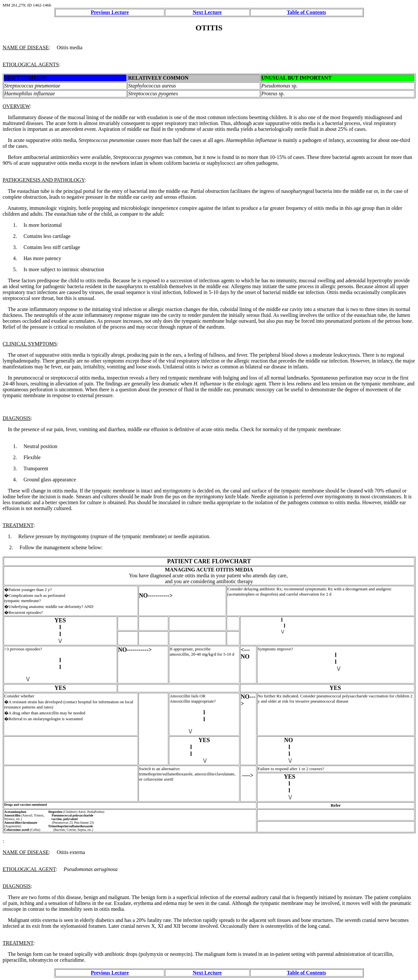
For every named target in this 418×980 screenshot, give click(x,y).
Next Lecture (207, 12)
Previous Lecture (110, 12)
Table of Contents (306, 12)
